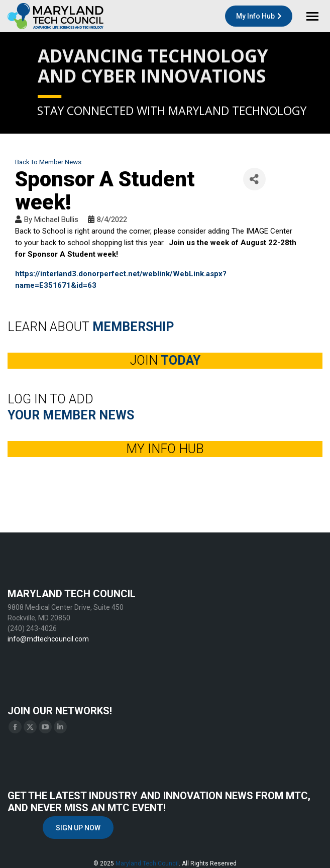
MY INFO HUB (165, 449)
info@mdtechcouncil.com (48, 639)
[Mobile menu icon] (312, 16)
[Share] (254, 179)
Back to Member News (48, 162)
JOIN (165, 360)
